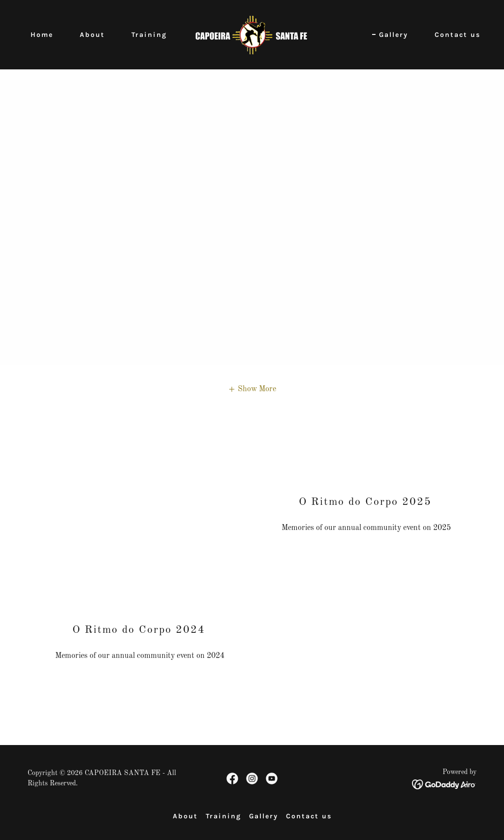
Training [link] (149, 35)
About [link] (92, 35)
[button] (252, 389)
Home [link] (42, 35)
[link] (252, 34)
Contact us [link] (457, 35)
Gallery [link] (394, 35)
